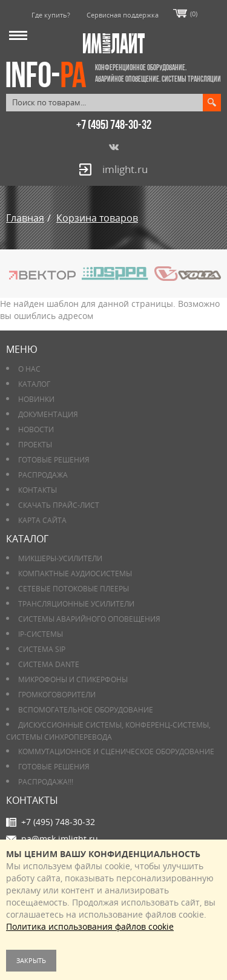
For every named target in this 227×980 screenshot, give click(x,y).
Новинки (36, 399)
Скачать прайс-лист (59, 505)
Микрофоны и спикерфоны (73, 679)
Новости (36, 429)
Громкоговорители (57, 695)
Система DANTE (49, 664)
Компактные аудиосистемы (75, 574)
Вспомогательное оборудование (86, 710)
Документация (48, 414)
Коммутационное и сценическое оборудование (116, 751)
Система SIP (42, 649)
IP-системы (41, 634)
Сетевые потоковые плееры (74, 589)
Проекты (35, 445)
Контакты (38, 490)
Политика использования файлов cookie (90, 926)
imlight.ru (125, 169)
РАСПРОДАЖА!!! (46, 782)
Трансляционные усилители (76, 604)
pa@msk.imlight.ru (60, 839)
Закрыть (31, 960)
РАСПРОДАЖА (43, 475)
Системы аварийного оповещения (89, 619)
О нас (29, 369)
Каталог (34, 384)
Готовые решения (54, 460)
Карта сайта (42, 520)
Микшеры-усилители (60, 558)
